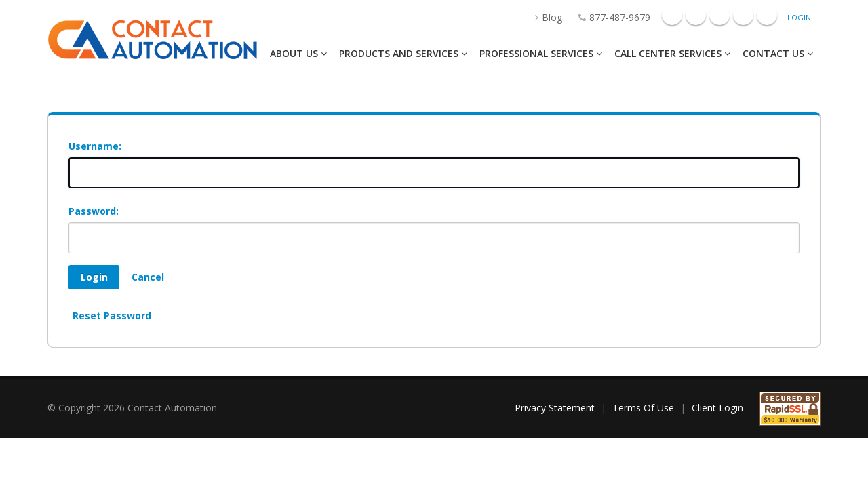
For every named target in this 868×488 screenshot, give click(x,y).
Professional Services (541, 53)
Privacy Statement (555, 408)
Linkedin (719, 15)
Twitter (767, 15)
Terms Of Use (643, 408)
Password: (94, 211)
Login (799, 17)
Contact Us (778, 53)
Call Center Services (672, 53)
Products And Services (403, 53)
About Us (298, 53)
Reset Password (112, 316)
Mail (743, 15)
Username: (95, 146)
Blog (542, 17)
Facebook (672, 15)
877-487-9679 (608, 17)
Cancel (148, 277)
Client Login (717, 408)
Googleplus (696, 15)
